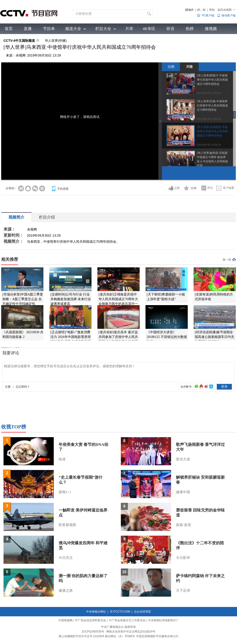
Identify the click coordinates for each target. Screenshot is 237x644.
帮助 (212, 10)
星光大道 (183, 459)
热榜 (190, 29)
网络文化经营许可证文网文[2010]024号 (131, 632)
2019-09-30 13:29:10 (209, 145)
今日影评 (183, 558)
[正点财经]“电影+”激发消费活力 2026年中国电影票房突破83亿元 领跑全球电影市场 (71, 337)
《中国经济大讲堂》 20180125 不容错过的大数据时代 (167, 337)
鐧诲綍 (189, 10)
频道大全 (73, 29)
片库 (129, 29)
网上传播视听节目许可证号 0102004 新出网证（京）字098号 (97, 636)
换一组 (227, 260)
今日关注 (66, 558)
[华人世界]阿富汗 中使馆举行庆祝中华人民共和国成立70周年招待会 (212, 80)
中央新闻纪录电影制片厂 (164, 620)
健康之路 (66, 591)
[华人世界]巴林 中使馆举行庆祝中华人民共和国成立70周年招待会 (212, 106)
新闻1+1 (65, 492)
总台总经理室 (142, 612)
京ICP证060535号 (93, 632)
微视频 (211, 29)
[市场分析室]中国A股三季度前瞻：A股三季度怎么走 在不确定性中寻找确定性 (23, 299)
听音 (171, 29)
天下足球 (183, 591)
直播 (28, 29)
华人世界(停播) (56, 41)
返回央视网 (227, 10)
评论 (210, 188)
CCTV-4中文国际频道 (19, 41)
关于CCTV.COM (120, 612)
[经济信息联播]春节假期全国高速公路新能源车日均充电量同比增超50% (214, 337)
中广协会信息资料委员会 (91, 620)
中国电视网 (65, 620)
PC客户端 (208, 15)
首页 (9, 29)
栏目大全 (103, 29)
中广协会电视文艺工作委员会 (127, 620)
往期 (171, 67)
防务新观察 (67, 525)
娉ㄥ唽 (201, 10)
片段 (189, 67)
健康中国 (183, 492)
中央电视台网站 (96, 612)
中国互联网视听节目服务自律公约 (157, 636)
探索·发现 (183, 525)
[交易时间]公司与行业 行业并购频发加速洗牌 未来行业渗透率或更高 (71, 299)
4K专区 (149, 29)
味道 (62, 459)
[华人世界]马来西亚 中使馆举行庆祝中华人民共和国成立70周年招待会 (212, 131)
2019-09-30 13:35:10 (209, 93)
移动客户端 (229, 15)
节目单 (49, 29)
